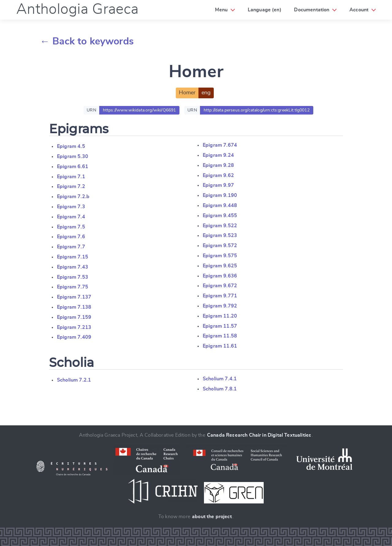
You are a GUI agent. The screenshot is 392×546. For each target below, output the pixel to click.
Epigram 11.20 (220, 316)
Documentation (312, 10)
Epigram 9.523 (220, 235)
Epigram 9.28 (218, 165)
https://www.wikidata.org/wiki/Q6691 (139, 110)
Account (359, 10)
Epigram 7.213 (74, 327)
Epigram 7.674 (220, 145)
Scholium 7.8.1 (220, 389)
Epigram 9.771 (220, 296)
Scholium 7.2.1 (74, 380)
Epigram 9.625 (220, 266)
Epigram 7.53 (73, 277)
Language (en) (265, 10)
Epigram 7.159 (74, 317)
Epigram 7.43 (73, 267)
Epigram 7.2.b (73, 197)
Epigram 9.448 (220, 205)
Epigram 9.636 (220, 276)
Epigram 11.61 (220, 346)
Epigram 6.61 (73, 167)
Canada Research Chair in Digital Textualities (259, 435)
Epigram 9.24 (218, 155)
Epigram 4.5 (71, 146)
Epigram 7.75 (73, 287)
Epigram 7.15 (73, 257)
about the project (212, 517)
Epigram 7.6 (71, 237)
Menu (221, 10)
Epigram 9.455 (220, 216)
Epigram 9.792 (220, 306)
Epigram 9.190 (220, 195)
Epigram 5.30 (73, 156)
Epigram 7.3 (71, 207)
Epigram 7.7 (71, 247)
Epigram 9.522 (220, 226)
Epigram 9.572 (220, 246)
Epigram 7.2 (71, 186)
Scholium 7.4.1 (220, 379)
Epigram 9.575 (220, 256)
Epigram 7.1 (71, 177)
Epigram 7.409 (74, 337)
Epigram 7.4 (71, 217)
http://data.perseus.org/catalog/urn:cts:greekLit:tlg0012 (257, 110)
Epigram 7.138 (74, 307)
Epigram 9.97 (218, 185)
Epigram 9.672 (220, 286)
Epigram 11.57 (220, 326)
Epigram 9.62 (218, 175)
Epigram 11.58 (220, 336)
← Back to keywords (87, 41)
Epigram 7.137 (74, 297)
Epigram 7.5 (71, 227)
